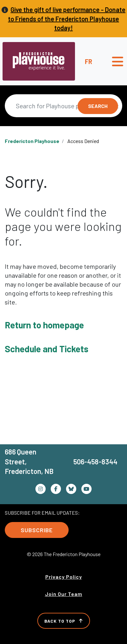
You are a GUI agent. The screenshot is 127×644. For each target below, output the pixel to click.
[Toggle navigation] (118, 61)
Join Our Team (64, 594)
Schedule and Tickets (47, 349)
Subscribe (37, 530)
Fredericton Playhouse (32, 141)
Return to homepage (44, 325)
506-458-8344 (95, 462)
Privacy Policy (64, 577)
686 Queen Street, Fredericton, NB (29, 462)
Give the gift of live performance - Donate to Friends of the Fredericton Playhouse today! (67, 19)
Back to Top (64, 621)
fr (89, 61)
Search (98, 106)
